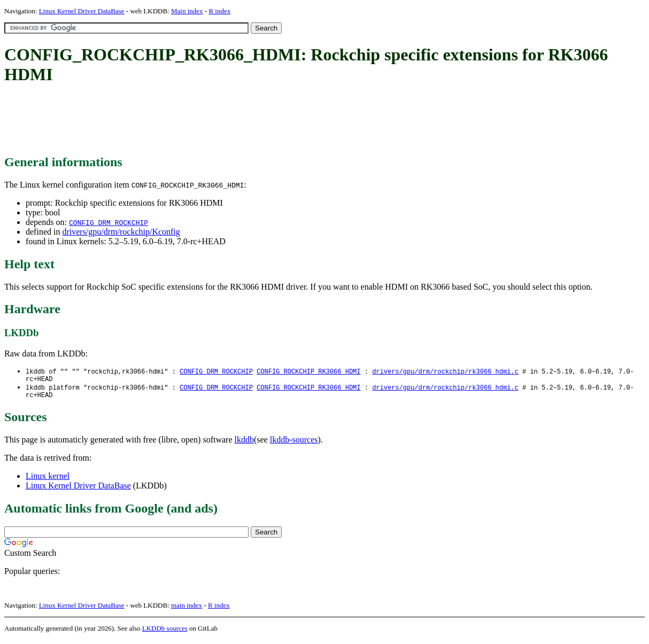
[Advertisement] (199, 120)
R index (219, 11)
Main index (187, 11)
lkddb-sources (294, 444)
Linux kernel (48, 480)
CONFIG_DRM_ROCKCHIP (109, 222)
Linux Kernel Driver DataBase (82, 11)
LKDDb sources (165, 633)
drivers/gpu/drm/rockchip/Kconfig (121, 232)
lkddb (244, 444)
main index (187, 610)
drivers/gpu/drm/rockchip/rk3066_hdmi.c (445, 372)
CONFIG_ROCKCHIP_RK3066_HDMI (308, 372)
